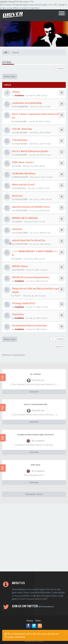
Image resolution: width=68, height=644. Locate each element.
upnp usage (36, 465)
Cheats (16, 92)
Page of (60, 347)
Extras (7, 62)
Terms (38, 621)
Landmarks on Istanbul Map (27, 103)
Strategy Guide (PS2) (24, 303)
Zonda (18, 166)
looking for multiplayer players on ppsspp (35, 435)
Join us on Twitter (33, 606)
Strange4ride (21, 106)
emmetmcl (20, 188)
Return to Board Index (14, 355)
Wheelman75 (21, 177)
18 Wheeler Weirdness (24, 173)
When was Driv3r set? (23, 185)
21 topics (60, 68)
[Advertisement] (34, 538)
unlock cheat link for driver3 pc (29, 240)
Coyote (18, 221)
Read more (20, 637)
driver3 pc (17, 196)
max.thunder (21, 121)
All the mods (36, 374)
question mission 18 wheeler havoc (31, 207)
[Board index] (6, 53)
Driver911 (20, 270)
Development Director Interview (29, 326)
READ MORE (34, 392)
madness (19, 95)
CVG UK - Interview (22, 129)
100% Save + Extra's (23, 162)
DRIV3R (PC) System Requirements (31, 277)
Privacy (30, 621)
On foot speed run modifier (35, 404)
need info (17, 229)
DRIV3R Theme (20, 266)
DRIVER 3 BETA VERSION (25, 218)
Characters (18, 314)
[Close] (65, 633)
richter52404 (21, 199)
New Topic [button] (10, 76)
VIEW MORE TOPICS (34, 494)
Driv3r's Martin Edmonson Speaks (30, 151)
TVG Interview (20, 140)
